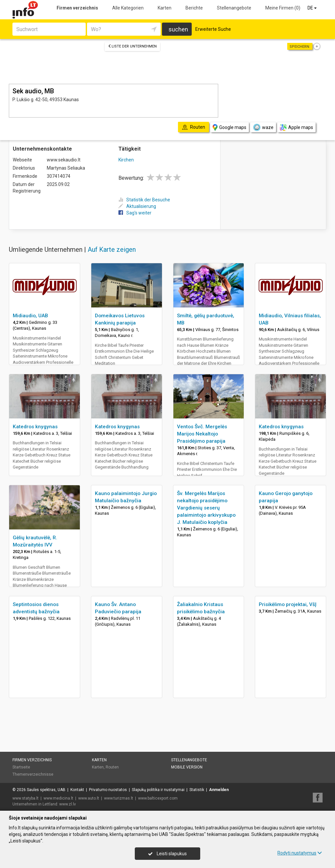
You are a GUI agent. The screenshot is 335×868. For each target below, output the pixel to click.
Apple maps (296, 128)
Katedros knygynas (35, 427)
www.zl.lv (68, 804)
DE (313, 8)
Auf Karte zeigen (112, 249)
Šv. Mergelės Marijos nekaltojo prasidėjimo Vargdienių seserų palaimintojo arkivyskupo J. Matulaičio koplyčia (206, 508)
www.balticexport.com (158, 798)
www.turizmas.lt (119, 798)
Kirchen (126, 160)
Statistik (197, 790)
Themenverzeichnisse (33, 774)
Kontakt (77, 790)
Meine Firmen (283, 8)
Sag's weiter (135, 213)
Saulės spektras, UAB (46, 790)
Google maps (229, 128)
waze (263, 127)
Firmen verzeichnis (77, 8)
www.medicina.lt (58, 798)
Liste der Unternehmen (132, 46)
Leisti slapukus (167, 854)
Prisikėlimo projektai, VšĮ (288, 604)
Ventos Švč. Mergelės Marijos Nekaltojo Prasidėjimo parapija (202, 434)
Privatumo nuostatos (108, 790)
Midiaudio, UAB (30, 316)
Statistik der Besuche (144, 200)
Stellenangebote (234, 8)
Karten (165, 8)
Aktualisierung (137, 206)
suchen (178, 29)
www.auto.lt (89, 798)
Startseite (21, 767)
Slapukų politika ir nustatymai (158, 790)
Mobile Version (187, 767)
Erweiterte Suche (213, 29)
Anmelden (219, 790)
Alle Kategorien (128, 8)
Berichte (194, 8)
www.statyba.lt (26, 798)
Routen (112, 767)
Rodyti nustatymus (300, 853)
